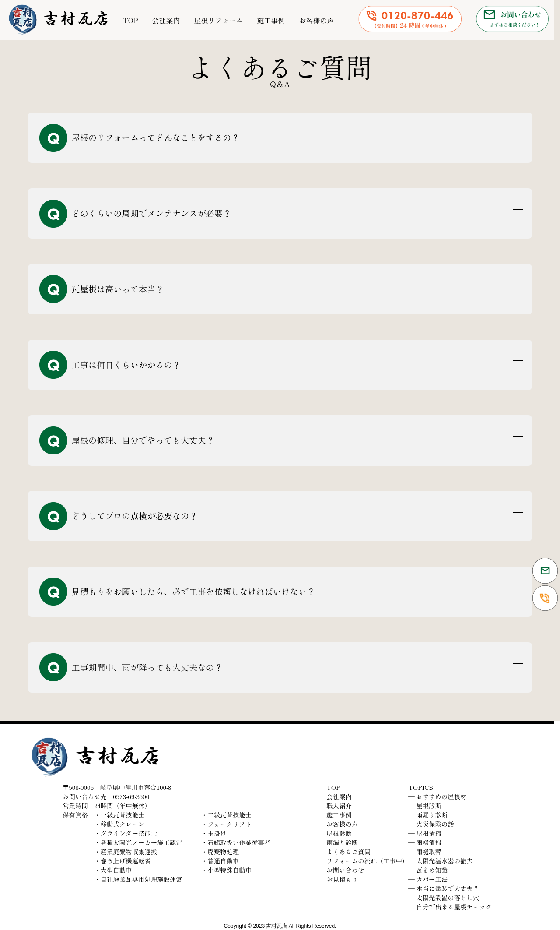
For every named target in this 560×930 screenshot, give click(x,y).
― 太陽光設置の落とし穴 (444, 897)
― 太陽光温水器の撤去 (441, 861)
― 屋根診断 (425, 805)
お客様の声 (316, 20)
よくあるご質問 (348, 851)
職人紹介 (339, 805)
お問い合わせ (345, 870)
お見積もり (342, 879)
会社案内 (166, 20)
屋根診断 (339, 833)
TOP (131, 20)
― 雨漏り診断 (428, 815)
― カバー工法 (428, 879)
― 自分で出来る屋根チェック (450, 907)
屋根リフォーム (218, 20)
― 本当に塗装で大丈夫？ (444, 888)
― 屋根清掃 (425, 833)
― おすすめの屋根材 (437, 796)
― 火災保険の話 (431, 824)
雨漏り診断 (342, 842)
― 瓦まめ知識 (428, 870)
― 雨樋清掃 (425, 842)
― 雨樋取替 (425, 851)
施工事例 (271, 20)
